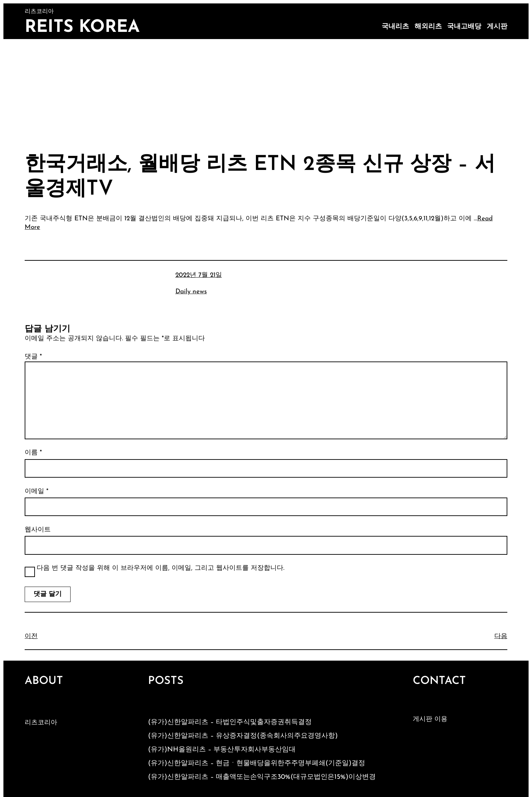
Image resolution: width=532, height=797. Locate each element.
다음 (501, 636)
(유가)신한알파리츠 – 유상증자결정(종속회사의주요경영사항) (243, 736)
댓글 (33, 357)
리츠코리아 (41, 723)
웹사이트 (38, 530)
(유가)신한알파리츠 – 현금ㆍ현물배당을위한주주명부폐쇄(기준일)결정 (257, 763)
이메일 (36, 492)
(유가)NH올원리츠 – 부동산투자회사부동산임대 (222, 750)
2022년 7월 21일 (199, 275)
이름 (33, 453)
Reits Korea (82, 28)
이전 (31, 636)
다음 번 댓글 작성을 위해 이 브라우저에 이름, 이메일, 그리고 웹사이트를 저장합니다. (160, 568)
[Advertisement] (266, 90)
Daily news (191, 292)
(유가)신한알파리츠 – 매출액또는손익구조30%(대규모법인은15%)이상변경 (262, 777)
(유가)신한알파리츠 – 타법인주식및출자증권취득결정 (230, 722)
